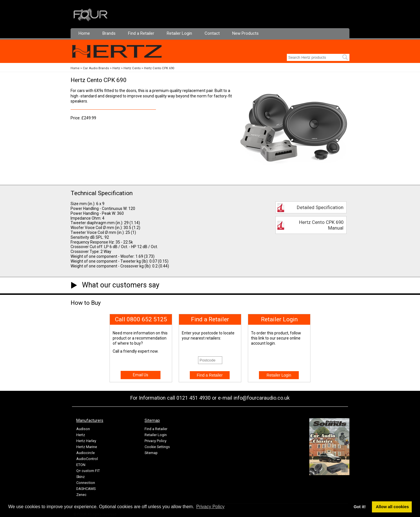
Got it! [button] (360, 507)
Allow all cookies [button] (392, 507)
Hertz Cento (132, 68)
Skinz (81, 477)
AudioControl (87, 459)
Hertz (116, 68)
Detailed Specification (320, 207)
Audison (83, 429)
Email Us (141, 375)
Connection (86, 483)
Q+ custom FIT (88, 471)
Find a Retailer (141, 33)
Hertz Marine (87, 447)
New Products (245, 33)
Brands (109, 33)
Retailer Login (179, 33)
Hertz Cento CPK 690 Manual (321, 225)
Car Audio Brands (96, 68)
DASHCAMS (86, 489)
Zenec (81, 495)
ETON (81, 465)
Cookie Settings (157, 447)
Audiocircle (86, 453)
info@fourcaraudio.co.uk (262, 398)
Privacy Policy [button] (211, 507)
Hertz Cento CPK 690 (159, 68)
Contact (212, 33)
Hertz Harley (86, 441)
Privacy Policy (156, 441)
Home (84, 33)
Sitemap (151, 453)
